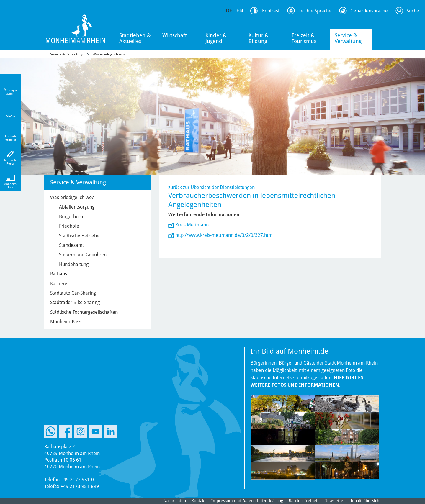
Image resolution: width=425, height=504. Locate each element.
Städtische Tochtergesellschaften (84, 312)
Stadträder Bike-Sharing (75, 302)
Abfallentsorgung (77, 207)
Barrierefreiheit (304, 501)
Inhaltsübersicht (366, 501)
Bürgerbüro (71, 217)
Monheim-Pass (66, 322)
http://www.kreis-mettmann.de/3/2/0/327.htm (224, 235)
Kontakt (199, 501)
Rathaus (59, 274)
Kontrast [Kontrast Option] (271, 11)
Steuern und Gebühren (83, 255)
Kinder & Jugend (216, 38)
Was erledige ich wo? (109, 54)
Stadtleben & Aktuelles (135, 38)
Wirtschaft (175, 35)
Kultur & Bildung (259, 38)
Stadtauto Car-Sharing (73, 293)
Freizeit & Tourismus (304, 38)
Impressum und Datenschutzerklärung (247, 501)
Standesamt (71, 245)
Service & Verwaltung (348, 38)
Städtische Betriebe (79, 236)
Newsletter (335, 501)
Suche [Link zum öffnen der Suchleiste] (413, 11)
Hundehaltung (74, 264)
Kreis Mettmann (192, 225)
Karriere (59, 284)
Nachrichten (175, 501)
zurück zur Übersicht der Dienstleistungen (211, 187)
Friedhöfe (69, 226)
